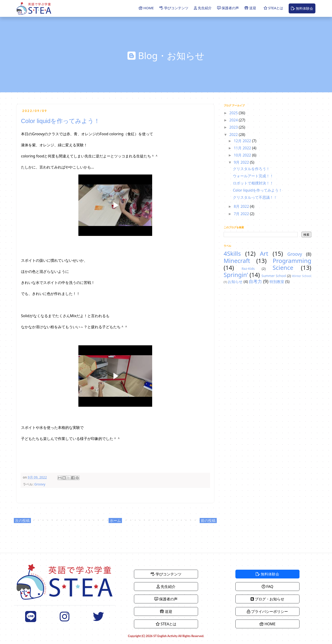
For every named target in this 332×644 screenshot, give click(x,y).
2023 (234, 127)
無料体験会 (302, 8)
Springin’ (236, 275)
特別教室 (277, 282)
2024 (234, 120)
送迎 (250, 8)
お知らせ (235, 282)
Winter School (302, 276)
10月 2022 (243, 155)
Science (283, 268)
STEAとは (273, 8)
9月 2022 (242, 162)
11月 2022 (243, 148)
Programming (292, 261)
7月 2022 (242, 214)
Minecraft (237, 261)
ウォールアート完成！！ (253, 176)
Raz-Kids (248, 269)
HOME (146, 8)
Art (264, 254)
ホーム (115, 521)
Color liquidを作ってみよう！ (258, 190)
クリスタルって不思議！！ (255, 197)
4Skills (232, 254)
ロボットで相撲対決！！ (253, 183)
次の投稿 (22, 521)
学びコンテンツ (174, 8)
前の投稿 (208, 521)
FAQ (268, 587)
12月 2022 (243, 141)
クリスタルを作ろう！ (251, 169)
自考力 (255, 281)
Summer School (274, 276)
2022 (234, 135)
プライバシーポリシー (267, 611)
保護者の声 (228, 8)
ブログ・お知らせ (267, 599)
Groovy (40, 484)
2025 (234, 113)
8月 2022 (242, 206)
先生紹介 (203, 8)
